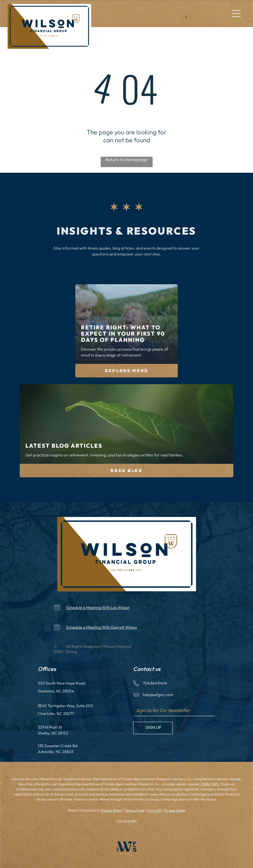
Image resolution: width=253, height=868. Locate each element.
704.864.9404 (155, 683)
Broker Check (175, 810)
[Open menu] (236, 14)
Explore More (126, 371)
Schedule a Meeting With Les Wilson (98, 607)
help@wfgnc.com (158, 695)
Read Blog (126, 471)
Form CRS (154, 810)
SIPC (215, 784)
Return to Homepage (126, 159)
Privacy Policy (112, 810)
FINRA (206, 784)
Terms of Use (134, 810)
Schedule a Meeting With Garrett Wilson (102, 627)
